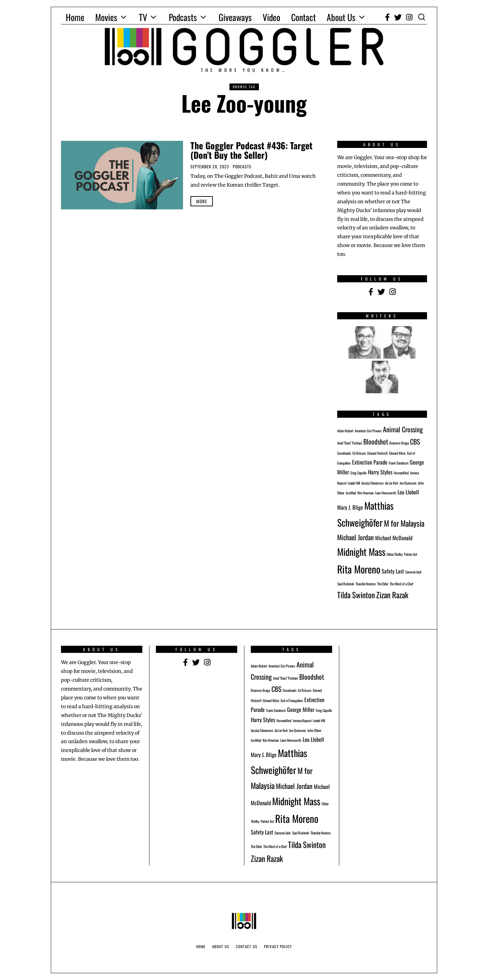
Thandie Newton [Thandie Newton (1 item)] (366, 584)
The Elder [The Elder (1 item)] (383, 584)
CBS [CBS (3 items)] (415, 441)
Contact (303, 17)
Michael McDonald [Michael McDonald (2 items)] (394, 538)
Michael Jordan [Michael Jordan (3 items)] (355, 537)
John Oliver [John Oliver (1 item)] (314, 730)
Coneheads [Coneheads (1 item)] (344, 453)
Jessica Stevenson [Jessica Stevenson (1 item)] (372, 483)
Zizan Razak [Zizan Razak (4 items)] (392, 595)
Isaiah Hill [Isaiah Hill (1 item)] (354, 483)
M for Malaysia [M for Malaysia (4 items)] (404, 523)
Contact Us (247, 946)
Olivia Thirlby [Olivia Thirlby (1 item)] (395, 554)
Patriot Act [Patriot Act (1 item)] (411, 554)
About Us (341, 17)
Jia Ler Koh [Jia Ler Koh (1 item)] (392, 483)
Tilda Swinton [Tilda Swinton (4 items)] (356, 595)
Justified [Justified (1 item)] (351, 493)
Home (75, 17)
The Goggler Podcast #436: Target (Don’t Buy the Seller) (251, 150)
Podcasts (183, 17)
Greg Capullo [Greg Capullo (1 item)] (359, 473)
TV (143, 17)
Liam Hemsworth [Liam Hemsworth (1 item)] (386, 493)
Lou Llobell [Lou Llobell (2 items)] (408, 492)
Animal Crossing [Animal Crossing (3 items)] (403, 429)
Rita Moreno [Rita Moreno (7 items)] (359, 569)
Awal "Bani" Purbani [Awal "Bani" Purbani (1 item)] (350, 443)
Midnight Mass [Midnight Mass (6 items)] (361, 552)
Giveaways (235, 17)
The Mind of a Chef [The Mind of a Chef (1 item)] (401, 584)
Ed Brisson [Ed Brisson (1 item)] (359, 453)
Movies (106, 17)
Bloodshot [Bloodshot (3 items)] (376, 441)
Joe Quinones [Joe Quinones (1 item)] (408, 483)
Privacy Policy (278, 946)
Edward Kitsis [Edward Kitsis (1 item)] (397, 453)
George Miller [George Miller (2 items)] (301, 710)
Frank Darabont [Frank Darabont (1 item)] (399, 463)
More (202, 201)
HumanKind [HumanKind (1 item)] (401, 473)
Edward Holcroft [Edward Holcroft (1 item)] (378, 453)
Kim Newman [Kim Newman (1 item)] (366, 493)
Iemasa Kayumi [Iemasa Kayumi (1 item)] (302, 720)
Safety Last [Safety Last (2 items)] (393, 571)
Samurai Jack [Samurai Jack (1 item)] (413, 572)
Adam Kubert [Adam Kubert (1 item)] (345, 431)
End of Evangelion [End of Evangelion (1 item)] (292, 700)
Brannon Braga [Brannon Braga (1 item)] (399, 443)
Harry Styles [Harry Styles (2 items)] (380, 472)
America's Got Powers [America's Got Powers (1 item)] (368, 431)
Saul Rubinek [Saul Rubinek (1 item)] (346, 584)
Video (271, 17)
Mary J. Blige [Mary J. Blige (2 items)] (350, 507)
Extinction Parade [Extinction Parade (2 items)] (370, 462)
